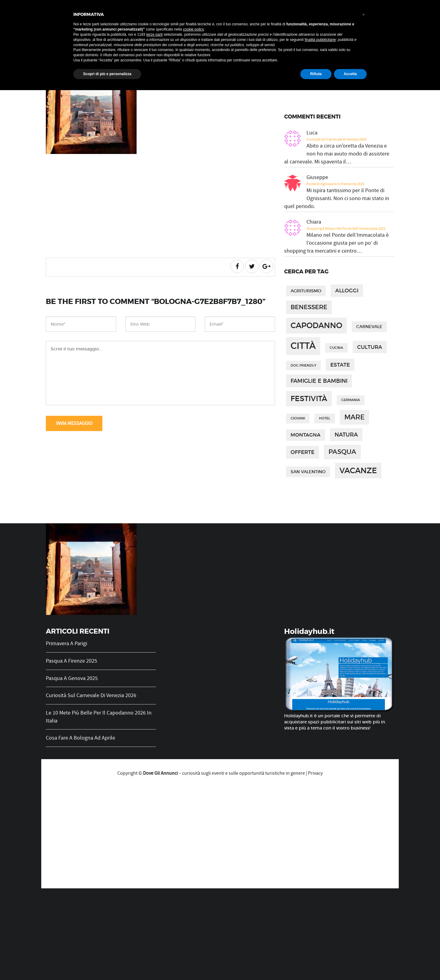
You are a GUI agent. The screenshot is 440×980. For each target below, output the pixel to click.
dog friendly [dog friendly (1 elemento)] (303, 366)
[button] (364, 15)
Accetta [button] (350, 74)
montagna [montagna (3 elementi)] (306, 435)
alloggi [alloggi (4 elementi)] (347, 291)
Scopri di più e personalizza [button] (107, 74)
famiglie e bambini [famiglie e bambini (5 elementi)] (319, 381)
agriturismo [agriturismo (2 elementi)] (306, 291)
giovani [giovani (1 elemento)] (298, 418)
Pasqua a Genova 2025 (72, 678)
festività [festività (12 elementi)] (309, 399)
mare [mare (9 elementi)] (354, 417)
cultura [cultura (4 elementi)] (370, 347)
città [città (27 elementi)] (303, 346)
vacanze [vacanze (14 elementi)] (358, 471)
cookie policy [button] (193, 29)
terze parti (154, 35)
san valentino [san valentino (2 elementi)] (308, 472)
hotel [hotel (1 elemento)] (325, 418)
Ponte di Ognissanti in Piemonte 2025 (335, 184)
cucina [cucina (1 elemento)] (336, 348)
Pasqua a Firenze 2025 (71, 661)
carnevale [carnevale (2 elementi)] (369, 327)
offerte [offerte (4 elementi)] (302, 452)
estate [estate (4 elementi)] (340, 365)
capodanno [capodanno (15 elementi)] (316, 325)
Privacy (315, 773)
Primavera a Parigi (66, 644)
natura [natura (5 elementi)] (346, 435)
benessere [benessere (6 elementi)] (309, 307)
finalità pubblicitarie (320, 40)
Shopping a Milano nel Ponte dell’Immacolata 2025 (346, 229)
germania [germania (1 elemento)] (351, 400)
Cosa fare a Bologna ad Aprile (81, 738)
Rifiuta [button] (316, 74)
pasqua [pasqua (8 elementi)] (342, 452)
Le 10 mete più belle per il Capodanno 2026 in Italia (99, 717)
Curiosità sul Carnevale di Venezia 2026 (336, 139)
